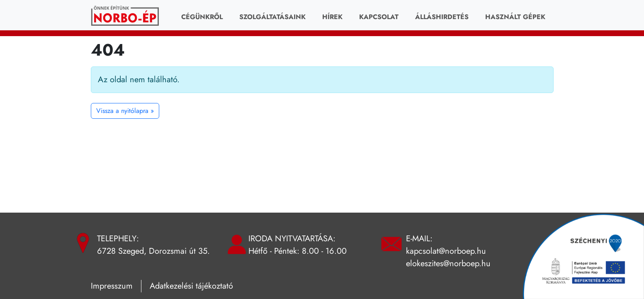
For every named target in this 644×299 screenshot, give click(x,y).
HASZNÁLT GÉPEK (515, 17)
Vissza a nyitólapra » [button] (125, 111)
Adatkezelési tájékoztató (191, 286)
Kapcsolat (379, 17)
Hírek (332, 17)
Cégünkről (202, 17)
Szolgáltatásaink (272, 17)
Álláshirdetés (442, 17)
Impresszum (112, 286)
